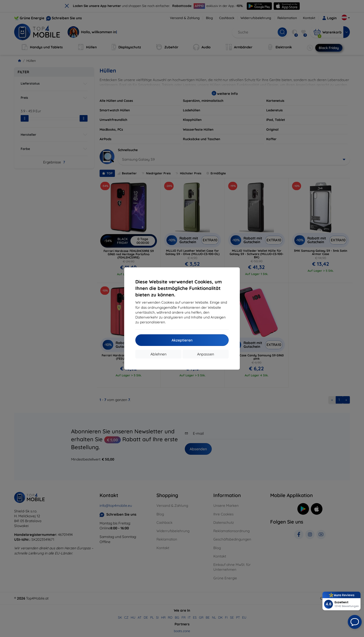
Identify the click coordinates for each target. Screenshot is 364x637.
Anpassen (206, 354)
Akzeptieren (182, 340)
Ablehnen (158, 354)
